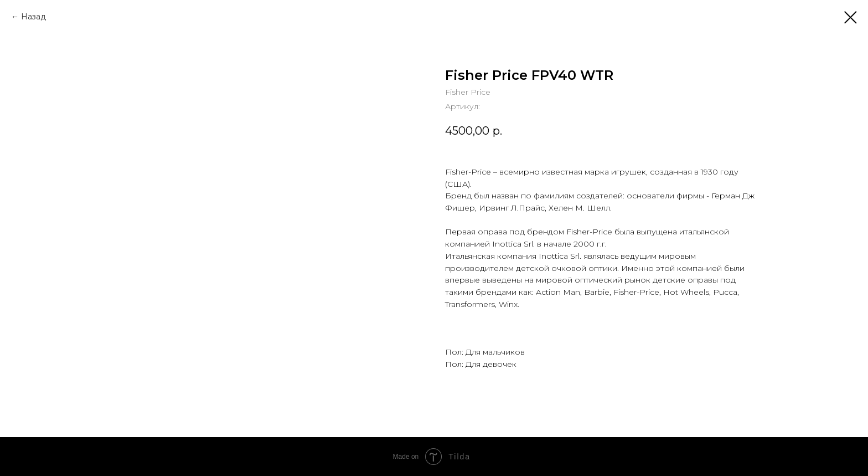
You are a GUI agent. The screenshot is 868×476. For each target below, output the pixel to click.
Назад (33, 17)
